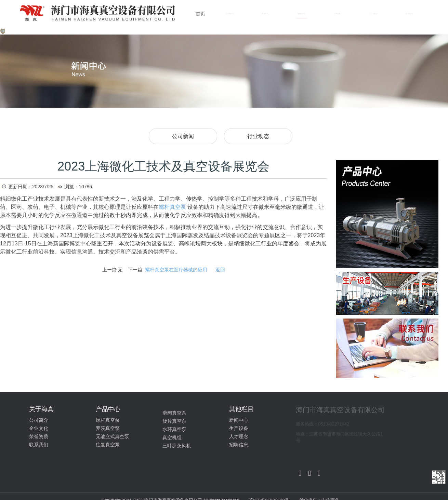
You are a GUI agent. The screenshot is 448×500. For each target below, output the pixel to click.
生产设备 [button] (338, 14)
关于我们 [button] (230, 14)
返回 (220, 270)
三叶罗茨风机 (177, 446)
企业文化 (39, 428)
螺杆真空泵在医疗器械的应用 (176, 270)
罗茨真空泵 (108, 428)
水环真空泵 (174, 429)
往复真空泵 (108, 445)
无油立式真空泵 (113, 436)
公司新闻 (183, 136)
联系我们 (39, 445)
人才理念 (239, 436)
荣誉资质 (39, 436)
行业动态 (258, 136)
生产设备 (239, 428)
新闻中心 (239, 420)
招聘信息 (239, 445)
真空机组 (172, 437)
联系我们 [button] (410, 14)
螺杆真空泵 (108, 420)
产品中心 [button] (266, 14)
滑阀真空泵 (174, 413)
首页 (200, 14)
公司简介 (39, 420)
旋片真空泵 (174, 421)
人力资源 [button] (374, 14)
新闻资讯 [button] (302, 14)
